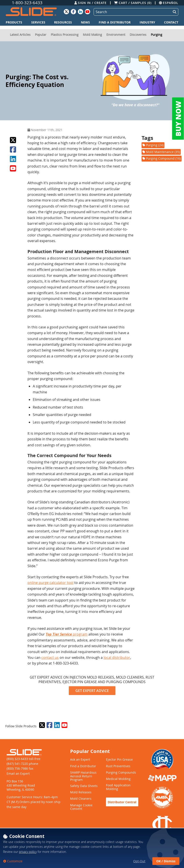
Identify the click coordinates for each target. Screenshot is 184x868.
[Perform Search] (174, 12)
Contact (171, 22)
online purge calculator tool (50, 583)
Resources (63, 22)
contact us (50, 657)
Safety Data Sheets (84, 786)
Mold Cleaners (81, 799)
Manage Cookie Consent (81, 807)
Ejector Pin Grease (119, 760)
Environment (116, 35)
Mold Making (92, 35)
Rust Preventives (118, 766)
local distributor (117, 657)
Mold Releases (81, 792)
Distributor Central (122, 802)
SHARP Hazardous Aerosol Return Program (83, 776)
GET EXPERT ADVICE (92, 691)
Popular (41, 35)
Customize (14, 861)
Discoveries (138, 35)
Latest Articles (20, 35)
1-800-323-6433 (27, 3)
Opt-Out (139, 861)
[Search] (132, 12)
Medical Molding (118, 779)
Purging (157, 35)
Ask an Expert (80, 760)
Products (14, 22)
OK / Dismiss (166, 861)
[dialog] (92, 848)
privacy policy (28, 852)
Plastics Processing (65, 35)
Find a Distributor (115, 22)
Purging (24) (153, 145)
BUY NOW (178, 119)
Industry (147, 22)
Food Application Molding (118, 787)
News (85, 22)
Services (38, 22)
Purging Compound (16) (162, 158)
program (67, 634)
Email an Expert (18, 773)
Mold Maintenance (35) (161, 152)
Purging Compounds (121, 773)
